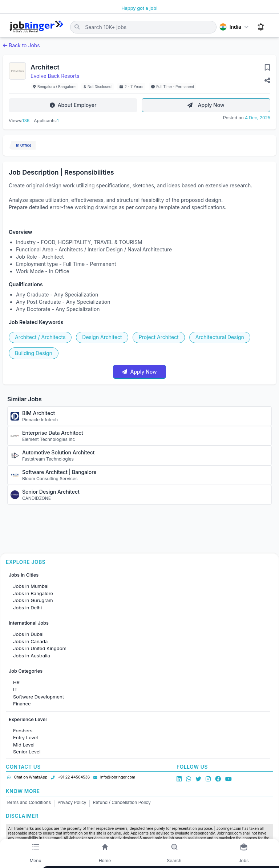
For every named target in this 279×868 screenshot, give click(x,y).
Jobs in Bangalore (33, 593)
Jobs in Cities (24, 575)
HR (16, 682)
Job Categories (26, 671)
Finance (22, 704)
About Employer (73, 105)
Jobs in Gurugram (33, 600)
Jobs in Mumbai (31, 586)
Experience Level (28, 719)
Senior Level (27, 752)
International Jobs (29, 623)
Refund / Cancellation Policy (122, 802)
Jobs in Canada (30, 641)
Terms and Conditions (28, 802)
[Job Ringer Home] (37, 27)
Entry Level (25, 737)
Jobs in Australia (32, 656)
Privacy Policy (72, 802)
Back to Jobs (21, 45)
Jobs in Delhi (27, 608)
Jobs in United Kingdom (40, 648)
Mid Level (24, 745)
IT (15, 689)
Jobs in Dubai (28, 634)
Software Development (39, 697)
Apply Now (206, 105)
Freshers (23, 730)
